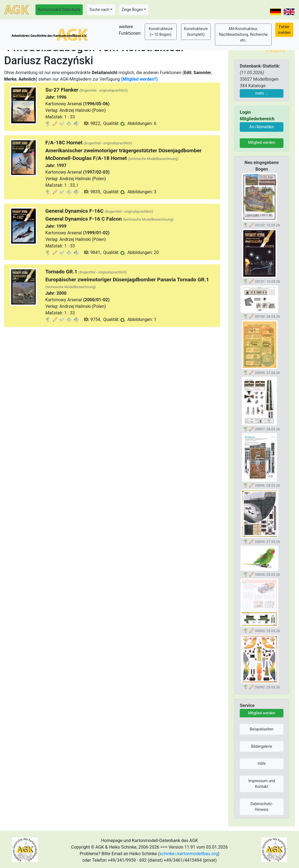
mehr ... (262, 93)
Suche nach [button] (99, 10)
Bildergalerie (261, 746)
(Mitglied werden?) (139, 79)
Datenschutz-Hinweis (262, 807)
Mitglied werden (261, 142)
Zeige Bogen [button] (132, 10)
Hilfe (262, 764)
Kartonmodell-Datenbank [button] (59, 10)
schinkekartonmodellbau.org (189, 854)
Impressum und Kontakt (262, 784)
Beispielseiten (262, 729)
